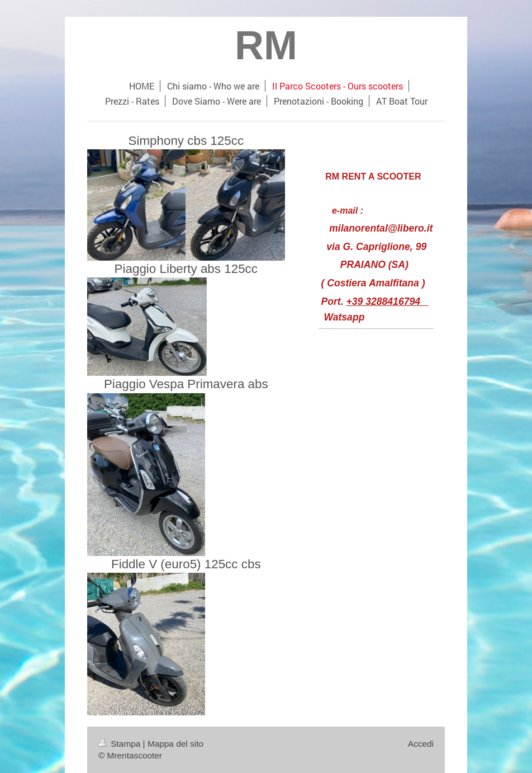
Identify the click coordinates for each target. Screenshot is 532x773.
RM (266, 45)
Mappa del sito (175, 744)
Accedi (421, 744)
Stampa (121, 744)
